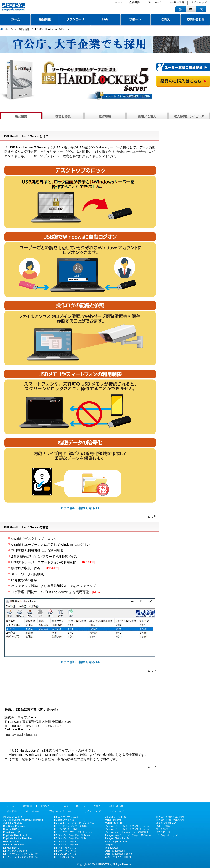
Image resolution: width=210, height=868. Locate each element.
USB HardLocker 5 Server (119, 854)
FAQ (106, 20)
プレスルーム (154, 3)
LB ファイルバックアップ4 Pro (71, 838)
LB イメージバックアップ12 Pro (20, 854)
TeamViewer (111, 848)
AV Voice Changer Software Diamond (23, 820)
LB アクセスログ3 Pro (15, 851)
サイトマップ (199, 3)
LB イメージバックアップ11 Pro (20, 857)
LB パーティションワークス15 (70, 826)
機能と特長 (63, 116)
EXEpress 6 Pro (12, 841)
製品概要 (21, 116)
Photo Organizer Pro (116, 841)
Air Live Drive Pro (13, 817)
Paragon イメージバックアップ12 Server (127, 826)
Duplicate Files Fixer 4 (15, 835)
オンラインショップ (167, 835)
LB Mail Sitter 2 (11, 848)
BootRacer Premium (14, 826)
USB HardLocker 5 (115, 851)
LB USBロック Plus (65, 857)
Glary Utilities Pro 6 (13, 844)
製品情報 (45, 20)
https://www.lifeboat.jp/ (21, 735)
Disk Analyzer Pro (13, 832)
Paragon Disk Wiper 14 (117, 838)
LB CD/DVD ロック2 (65, 854)
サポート (136, 20)
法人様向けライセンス (189, 116)
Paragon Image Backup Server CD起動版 (127, 832)
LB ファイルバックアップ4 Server (72, 835)
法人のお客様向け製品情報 (170, 820)
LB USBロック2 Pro (116, 817)
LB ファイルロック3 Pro (67, 844)
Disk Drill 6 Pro (11, 829)
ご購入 (166, 20)
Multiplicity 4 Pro (114, 823)
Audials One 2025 (13, 823)
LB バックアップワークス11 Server (73, 832)
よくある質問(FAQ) (166, 823)
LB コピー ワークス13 (66, 817)
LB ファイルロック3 (65, 841)
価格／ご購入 (147, 116)
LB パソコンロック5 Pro (67, 829)
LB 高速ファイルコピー (67, 820)
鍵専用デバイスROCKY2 (118, 857)
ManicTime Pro (113, 820)
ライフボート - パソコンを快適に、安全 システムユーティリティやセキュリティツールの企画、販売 (13, 7)
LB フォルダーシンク (65, 848)
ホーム (119, 3)
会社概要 (134, 3)
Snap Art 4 (111, 844)
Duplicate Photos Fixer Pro (17, 838)
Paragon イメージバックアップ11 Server (127, 829)
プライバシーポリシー (59, 811)
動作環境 (105, 116)
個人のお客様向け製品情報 (170, 817)
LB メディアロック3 (65, 851)
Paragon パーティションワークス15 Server (128, 835)
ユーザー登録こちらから (183, 67)
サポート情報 (163, 826)
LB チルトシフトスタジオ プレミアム (74, 823)
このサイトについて (90, 811)
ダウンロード (75, 20)
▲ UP (152, 516)
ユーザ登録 (162, 829)
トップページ (15, 20)
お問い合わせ (195, 20)
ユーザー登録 (176, 3)
